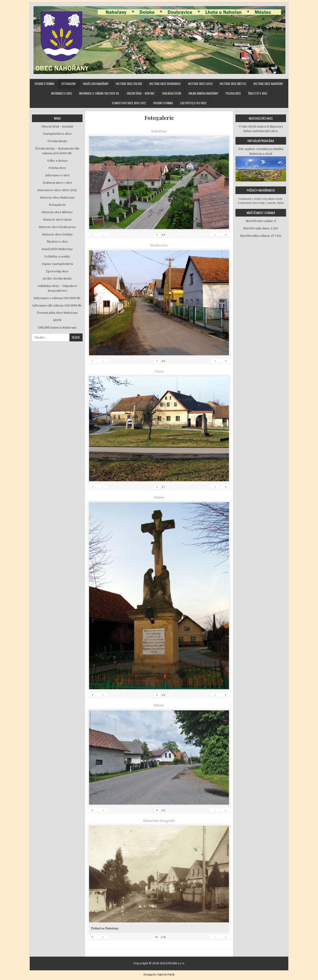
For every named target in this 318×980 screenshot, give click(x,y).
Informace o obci (62, 93)
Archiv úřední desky (57, 279)
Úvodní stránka (44, 84)
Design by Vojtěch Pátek (159, 975)
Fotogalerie (69, 84)
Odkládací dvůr (172, 93)
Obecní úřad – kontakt (141, 93)
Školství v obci (258, 93)
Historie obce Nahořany (268, 84)
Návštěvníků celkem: (256, 236)
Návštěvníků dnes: (257, 228)
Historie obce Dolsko (129, 84)
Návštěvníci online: (260, 221)
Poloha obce (233, 93)
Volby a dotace (57, 161)
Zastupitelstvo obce (193, 103)
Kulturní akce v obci (57, 183)
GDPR (57, 320)
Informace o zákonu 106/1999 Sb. (99, 93)
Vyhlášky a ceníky (57, 256)
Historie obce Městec (233, 84)
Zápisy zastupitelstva (57, 264)
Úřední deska (57, 141)
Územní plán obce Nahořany (57, 313)
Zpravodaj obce (57, 271)
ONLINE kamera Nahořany (203, 93)
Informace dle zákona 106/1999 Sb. (57, 305)
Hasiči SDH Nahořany (96, 84)
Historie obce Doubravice (165, 84)
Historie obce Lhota (200, 84)
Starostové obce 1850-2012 (129, 103)
